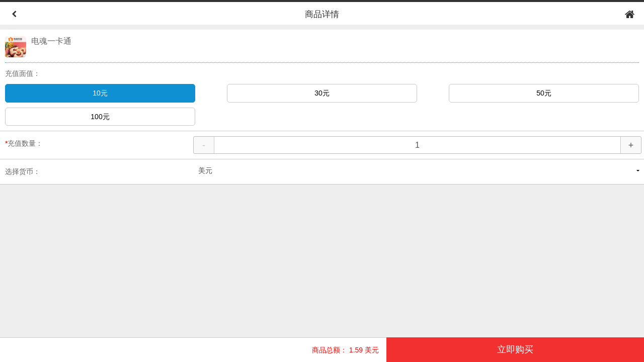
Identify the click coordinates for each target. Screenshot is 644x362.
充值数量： (24, 143)
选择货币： (23, 171)
